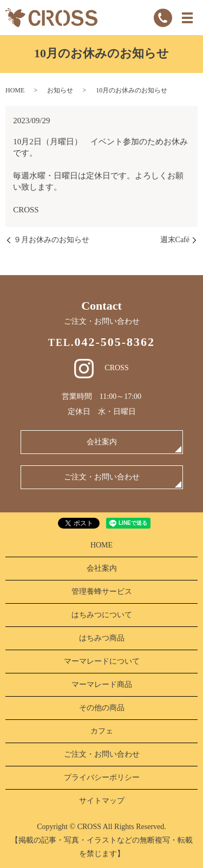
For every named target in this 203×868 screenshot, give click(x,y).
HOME (15, 90)
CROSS (101, 368)
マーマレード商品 (102, 685)
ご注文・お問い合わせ (102, 477)
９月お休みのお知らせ (51, 240)
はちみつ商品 (102, 638)
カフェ (102, 731)
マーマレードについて (102, 661)
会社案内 (102, 442)
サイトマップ (102, 801)
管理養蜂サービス (102, 592)
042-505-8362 (114, 342)
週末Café (175, 240)
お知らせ (60, 90)
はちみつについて (102, 615)
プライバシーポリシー (102, 777)
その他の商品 (102, 708)
